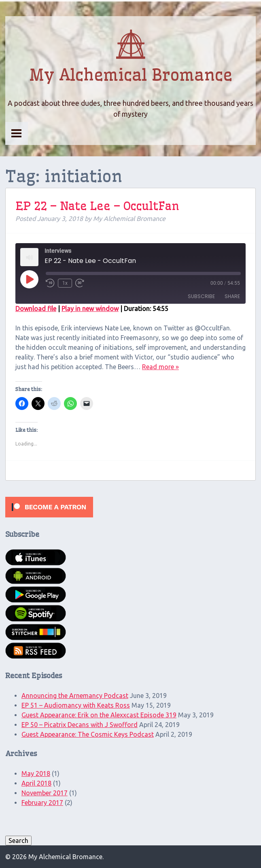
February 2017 (42, 803)
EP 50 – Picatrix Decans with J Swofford (80, 725)
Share (232, 296)
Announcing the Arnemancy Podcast (75, 696)
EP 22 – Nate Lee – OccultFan (97, 206)
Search (18, 841)
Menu (17, 133)
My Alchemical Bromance (131, 75)
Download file (36, 309)
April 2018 (36, 783)
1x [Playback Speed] (65, 283)
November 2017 (45, 793)
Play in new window (90, 309)
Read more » (160, 367)
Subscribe (201, 296)
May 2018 (36, 773)
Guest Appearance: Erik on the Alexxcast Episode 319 (99, 715)
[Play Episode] (29, 279)
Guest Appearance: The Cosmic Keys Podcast (88, 734)
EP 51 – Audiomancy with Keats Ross (76, 705)
